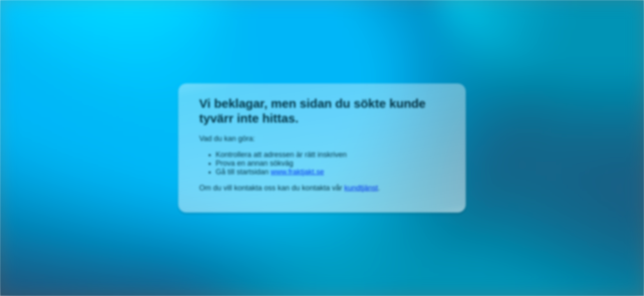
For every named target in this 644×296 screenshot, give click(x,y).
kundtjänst (361, 188)
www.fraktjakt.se (297, 172)
